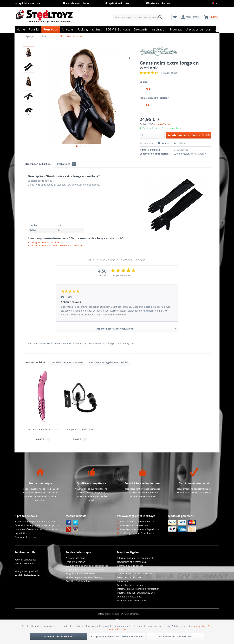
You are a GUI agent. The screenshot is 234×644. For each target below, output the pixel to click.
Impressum (123, 581)
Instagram (75, 529)
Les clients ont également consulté (109, 362)
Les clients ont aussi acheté (67, 362)
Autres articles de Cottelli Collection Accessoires (55, 245)
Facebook (68, 522)
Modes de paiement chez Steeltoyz (85, 577)
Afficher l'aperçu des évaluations (136, 328)
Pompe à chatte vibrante (80, 429)
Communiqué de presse (130, 566)
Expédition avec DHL (28, 3)
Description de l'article (38, 164)
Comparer (147, 143)
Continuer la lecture (26, 537)
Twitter (75, 522)
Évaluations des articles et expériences (87, 566)
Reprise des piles (126, 569)
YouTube (68, 529)
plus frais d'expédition (163, 124)
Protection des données (130, 577)
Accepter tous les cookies (58, 636)
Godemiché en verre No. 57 (43, 429)
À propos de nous (75, 558)
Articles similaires (35, 362)
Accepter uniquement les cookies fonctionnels (117, 636)
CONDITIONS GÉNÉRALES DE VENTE (136, 573)
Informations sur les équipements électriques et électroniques (136, 560)
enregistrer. (201, 626)
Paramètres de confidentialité (175, 636)
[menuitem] (138, 17)
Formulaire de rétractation (131, 600)
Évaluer (180, 143)
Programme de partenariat (80, 573)
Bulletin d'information (78, 581)
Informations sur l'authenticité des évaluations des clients (136, 595)
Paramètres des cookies (130, 585)
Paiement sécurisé (158, 3)
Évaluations (66, 164)
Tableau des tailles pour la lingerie (85, 569)
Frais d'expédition (75, 562)
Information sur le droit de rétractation (138, 589)
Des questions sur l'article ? (44, 242)
